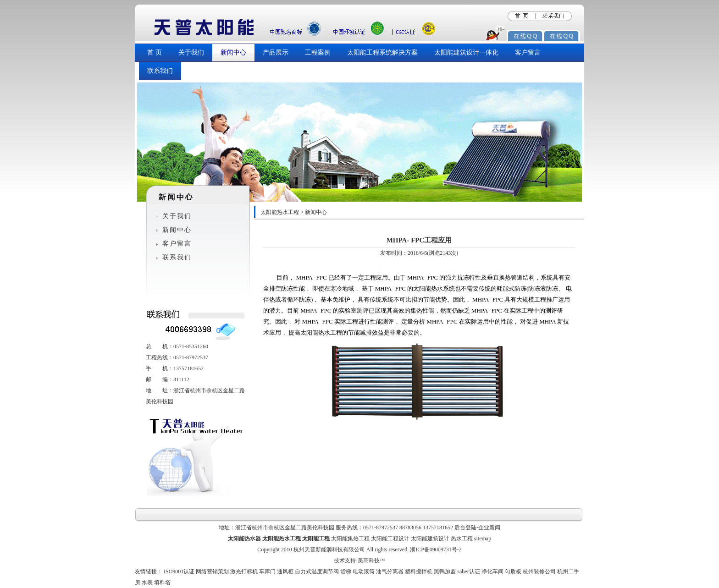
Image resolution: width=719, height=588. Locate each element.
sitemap (483, 539)
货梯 (346, 572)
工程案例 (318, 52)
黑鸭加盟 (445, 572)
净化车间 (492, 572)
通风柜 (285, 572)
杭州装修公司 (539, 572)
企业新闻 (489, 528)
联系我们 (160, 71)
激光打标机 (244, 572)
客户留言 (528, 52)
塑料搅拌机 (419, 572)
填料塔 (162, 583)
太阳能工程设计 (390, 539)
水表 (147, 583)
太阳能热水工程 (280, 212)
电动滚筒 (364, 572)
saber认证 (468, 572)
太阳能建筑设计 (430, 539)
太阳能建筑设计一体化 (466, 52)
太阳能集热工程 (350, 539)
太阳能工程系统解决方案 (382, 52)
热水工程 (462, 539)
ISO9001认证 (179, 572)
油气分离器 (390, 572)
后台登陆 (465, 528)
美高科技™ (371, 561)
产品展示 (276, 52)
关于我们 (191, 52)
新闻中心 (233, 52)
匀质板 (513, 572)
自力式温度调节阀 (317, 572)
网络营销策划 (212, 572)
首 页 (155, 52)
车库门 (267, 572)
